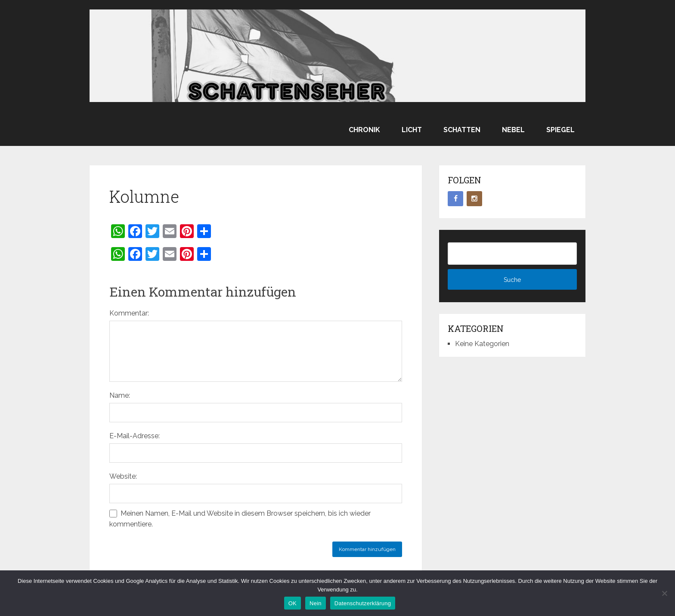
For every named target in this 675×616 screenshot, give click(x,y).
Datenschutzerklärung (363, 603)
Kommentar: (129, 313)
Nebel (513, 130)
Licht (412, 130)
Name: (120, 395)
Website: (123, 476)
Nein (316, 603)
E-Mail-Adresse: (135, 436)
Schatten (462, 130)
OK (293, 603)
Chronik (364, 130)
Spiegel (560, 130)
